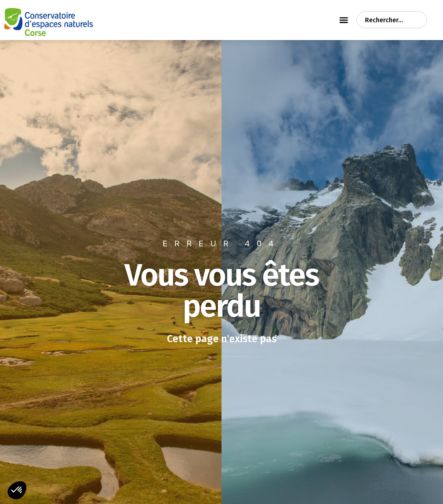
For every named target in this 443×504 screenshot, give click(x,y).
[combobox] (392, 20)
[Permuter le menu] (344, 20)
